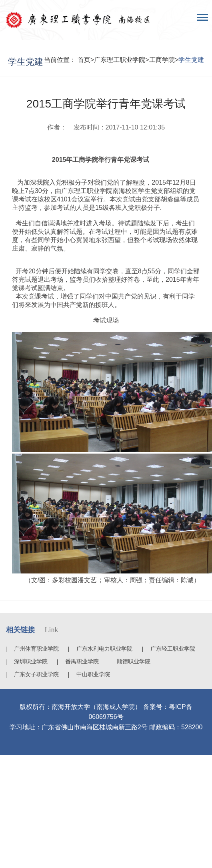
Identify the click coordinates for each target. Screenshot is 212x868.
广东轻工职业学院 (173, 649)
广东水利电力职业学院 (104, 649)
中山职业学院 (93, 674)
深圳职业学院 (31, 661)
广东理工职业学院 (120, 60)
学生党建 (191, 60)
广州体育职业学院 (36, 649)
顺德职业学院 (134, 661)
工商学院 (162, 60)
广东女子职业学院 (36, 674)
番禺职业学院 (82, 661)
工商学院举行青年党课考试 (111, 160)
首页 (84, 60)
